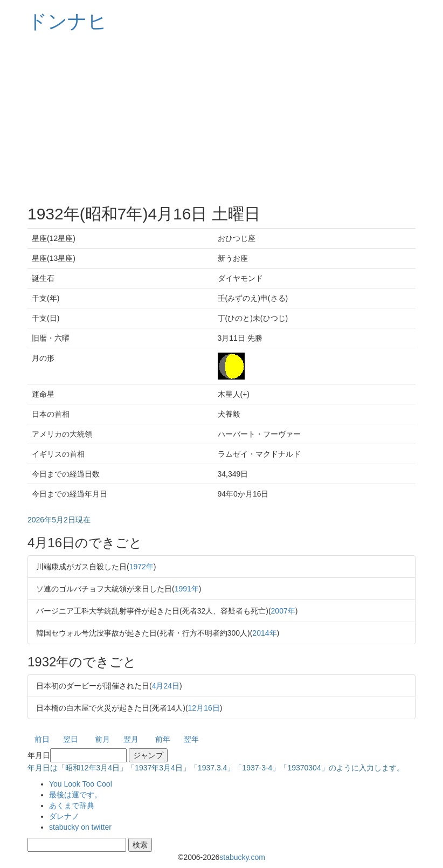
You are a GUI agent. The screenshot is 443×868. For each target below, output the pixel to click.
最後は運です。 (75, 795)
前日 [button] (42, 739)
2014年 (264, 633)
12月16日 (204, 708)
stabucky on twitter (80, 827)
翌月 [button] (131, 739)
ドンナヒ (67, 21)
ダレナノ (64, 816)
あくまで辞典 (72, 805)
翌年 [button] (191, 739)
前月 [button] (102, 739)
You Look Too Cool (81, 784)
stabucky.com (242, 857)
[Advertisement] (221, 119)
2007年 (283, 611)
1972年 (141, 567)
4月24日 (166, 686)
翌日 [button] (71, 739)
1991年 (187, 589)
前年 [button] (163, 739)
